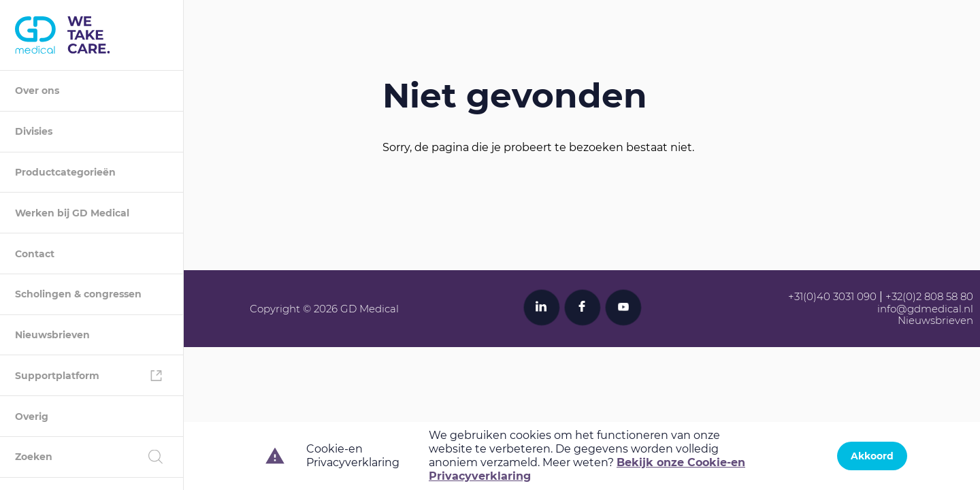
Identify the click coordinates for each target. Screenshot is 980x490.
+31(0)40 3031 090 (832, 296)
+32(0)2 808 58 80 (929, 296)
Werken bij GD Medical (72, 213)
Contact (35, 254)
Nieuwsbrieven (52, 335)
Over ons (37, 91)
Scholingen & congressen (78, 294)
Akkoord (872, 456)
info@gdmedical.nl (925, 309)
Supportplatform (57, 376)
